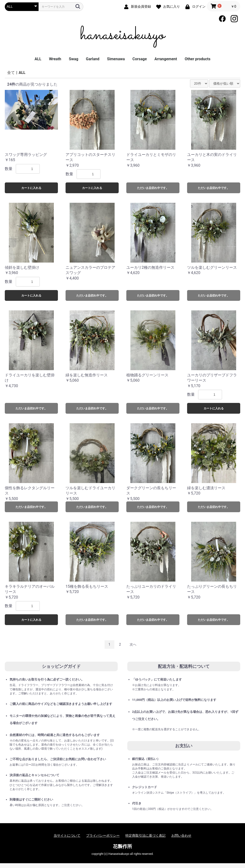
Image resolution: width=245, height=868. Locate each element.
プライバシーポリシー (103, 835)
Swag (74, 59)
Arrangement (166, 59)
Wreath (55, 59)
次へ (133, 644)
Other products (198, 59)
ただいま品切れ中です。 (153, 188)
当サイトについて (67, 835)
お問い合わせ (181, 835)
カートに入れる (31, 188)
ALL (38, 59)
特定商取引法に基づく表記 (145, 835)
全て (11, 73)
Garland (93, 59)
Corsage (140, 59)
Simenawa (116, 59)
